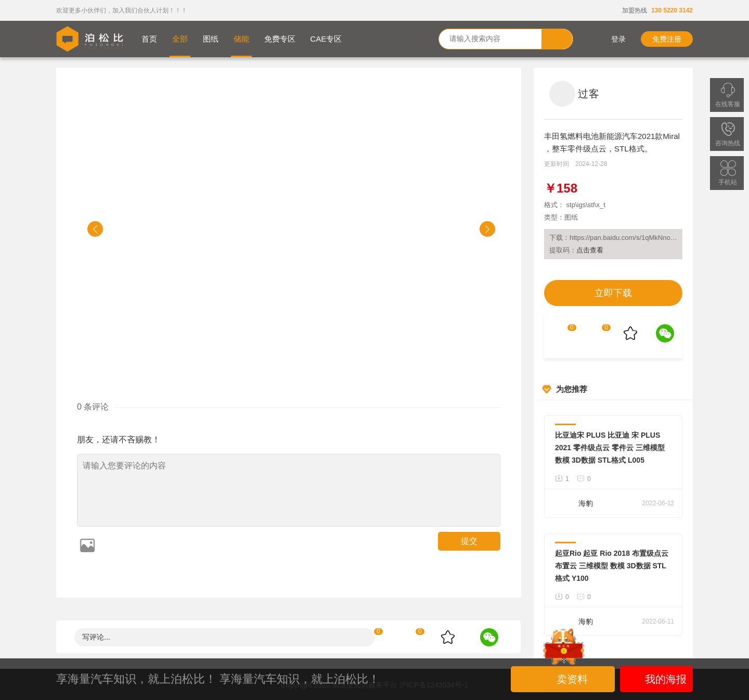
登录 (611, 39)
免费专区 (280, 39)
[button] (95, 229)
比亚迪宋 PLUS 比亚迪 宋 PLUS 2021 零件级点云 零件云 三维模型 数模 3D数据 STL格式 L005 (610, 448)
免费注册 (667, 39)
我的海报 (657, 679)
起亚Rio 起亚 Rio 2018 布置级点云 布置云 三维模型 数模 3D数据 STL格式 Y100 (612, 566)
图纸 (211, 39)
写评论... (96, 637)
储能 (241, 39)
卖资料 (564, 679)
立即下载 (613, 293)
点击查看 (590, 250)
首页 (149, 39)
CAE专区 (326, 39)
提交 (469, 541)
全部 (180, 39)
